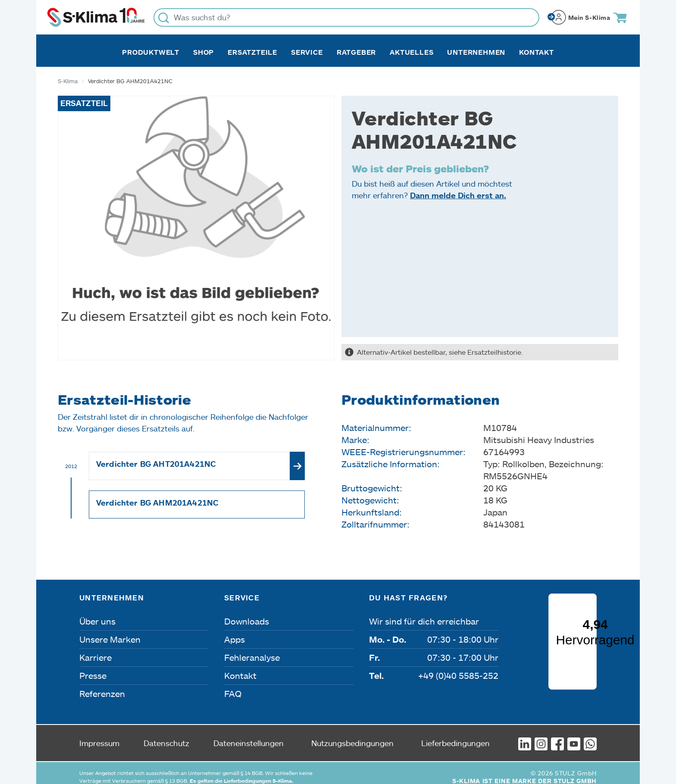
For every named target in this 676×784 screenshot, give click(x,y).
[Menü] (591, 641)
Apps (235, 639)
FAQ (233, 693)
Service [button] (307, 52)
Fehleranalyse (252, 657)
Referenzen (102, 693)
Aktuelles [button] (412, 52)
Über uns (97, 621)
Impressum (99, 735)
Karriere (95, 657)
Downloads (247, 621)
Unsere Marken (110, 639)
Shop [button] (203, 52)
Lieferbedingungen (455, 735)
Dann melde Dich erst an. (458, 195)
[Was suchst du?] (346, 17)
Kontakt (537, 52)
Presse (93, 675)
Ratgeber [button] (356, 52)
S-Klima (68, 81)
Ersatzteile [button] (252, 52)
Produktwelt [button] (151, 52)
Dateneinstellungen (249, 735)
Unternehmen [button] (476, 52)
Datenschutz (166, 735)
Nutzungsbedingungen (352, 735)
